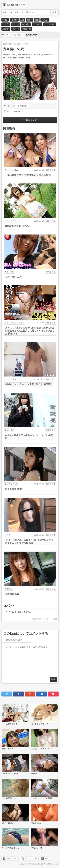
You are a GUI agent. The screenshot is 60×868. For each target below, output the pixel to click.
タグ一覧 (16, 29)
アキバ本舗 (9, 272)
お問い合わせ (12, 858)
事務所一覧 (27, 29)
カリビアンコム (11, 170)
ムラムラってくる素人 (14, 323)
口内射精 (14, 20)
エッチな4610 (11, 484)
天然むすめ (9, 430)
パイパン (16, 24)
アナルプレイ (50, 24)
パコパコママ (10, 221)
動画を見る (32, 120)
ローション (37, 24)
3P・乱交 (26, 24)
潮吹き (30, 20)
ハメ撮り (45, 20)
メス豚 (8, 535)
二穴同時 (6, 29)
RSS (46, 858)
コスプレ (6, 24)
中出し (5, 20)
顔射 (22, 20)
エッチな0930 (20, 106)
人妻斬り (8, 589)
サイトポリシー (31, 858)
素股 (37, 20)
